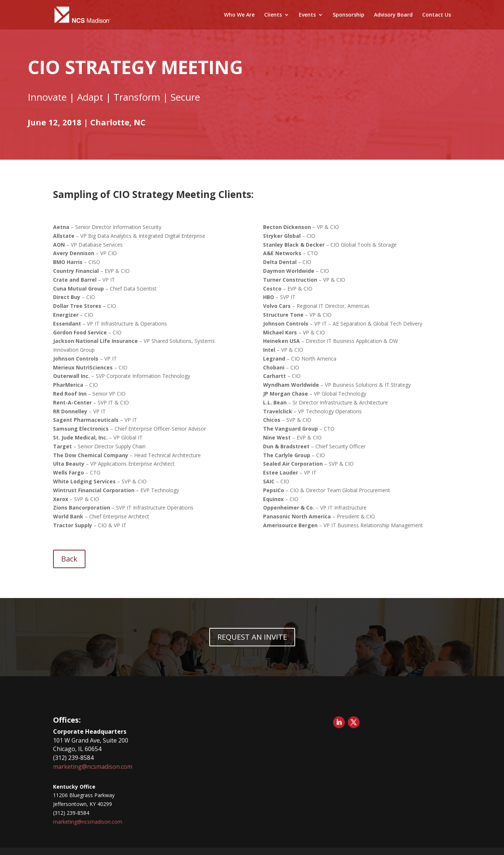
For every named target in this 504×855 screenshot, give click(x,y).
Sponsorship (349, 15)
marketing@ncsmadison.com (93, 767)
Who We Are (239, 15)
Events (307, 15)
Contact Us (437, 15)
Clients (273, 15)
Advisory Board (393, 15)
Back (69, 559)
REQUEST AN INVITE (252, 637)
